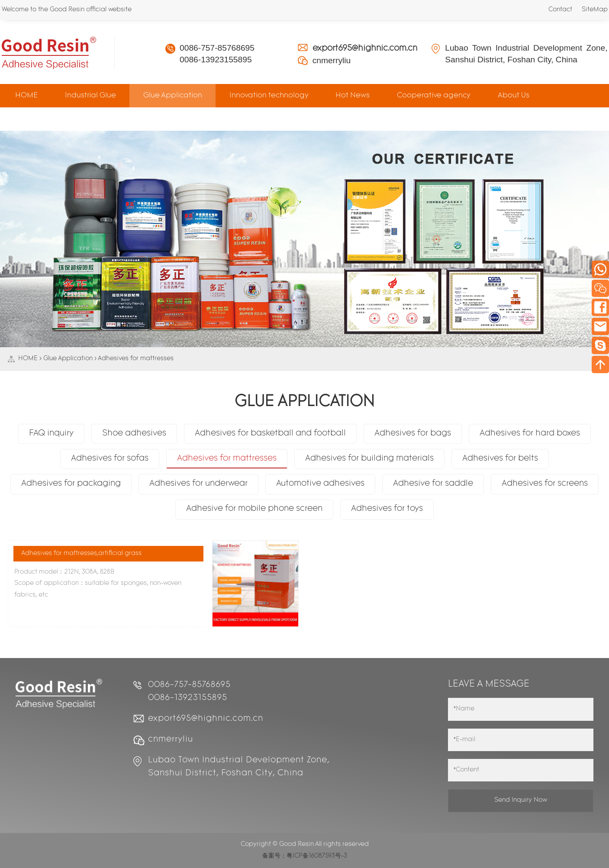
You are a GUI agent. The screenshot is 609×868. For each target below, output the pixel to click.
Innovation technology (269, 95)
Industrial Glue (90, 95)
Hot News (353, 95)
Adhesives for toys (387, 509)
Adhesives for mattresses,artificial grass (81, 553)
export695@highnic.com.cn (365, 49)
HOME (26, 95)
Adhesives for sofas (110, 459)
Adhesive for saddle (433, 484)
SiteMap (595, 10)
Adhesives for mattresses (136, 359)
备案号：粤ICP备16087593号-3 (305, 856)
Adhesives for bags (413, 434)
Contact (560, 10)
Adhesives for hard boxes (530, 434)
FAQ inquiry (51, 434)
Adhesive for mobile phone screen (254, 509)
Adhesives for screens (545, 484)
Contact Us (34, 119)
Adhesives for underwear (198, 484)
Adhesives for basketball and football (270, 434)
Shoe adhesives (134, 434)
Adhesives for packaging (71, 484)
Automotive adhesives (320, 484)
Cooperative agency (434, 95)
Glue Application (173, 95)
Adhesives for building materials (369, 459)
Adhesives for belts (500, 459)
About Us (514, 95)
